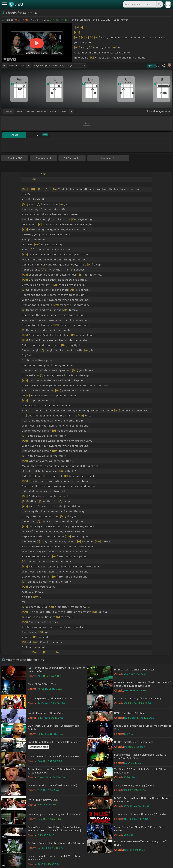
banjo (53, 111)
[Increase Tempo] (28, 66)
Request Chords (38, 747)
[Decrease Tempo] (4, 66)
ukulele (31, 111)
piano (20, 111)
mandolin (42, 111)
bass (64, 111)
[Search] (159, 4)
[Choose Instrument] (72, 111)
